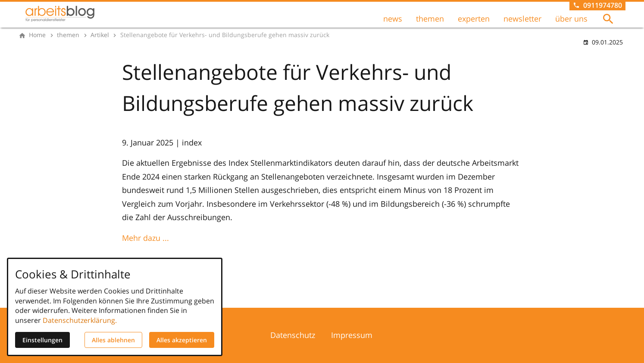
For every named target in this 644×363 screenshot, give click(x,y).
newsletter (522, 19)
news (393, 19)
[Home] (37, 35)
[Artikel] (100, 35)
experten (474, 19)
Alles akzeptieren (182, 340)
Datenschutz (293, 335)
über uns (571, 19)
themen (430, 19)
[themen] (68, 35)
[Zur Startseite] (60, 14)
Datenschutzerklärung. (80, 320)
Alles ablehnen (113, 340)
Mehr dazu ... (145, 238)
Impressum (352, 335)
